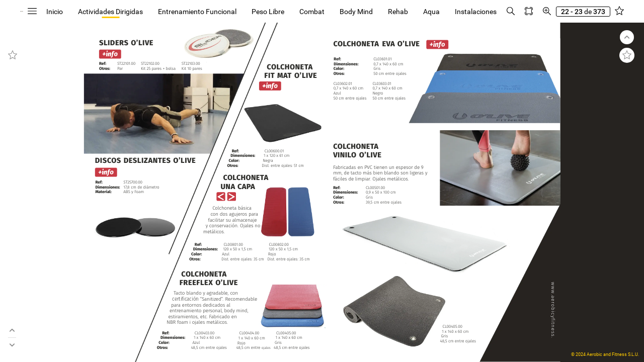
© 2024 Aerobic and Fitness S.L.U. (605, 354)
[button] (103, 11)
